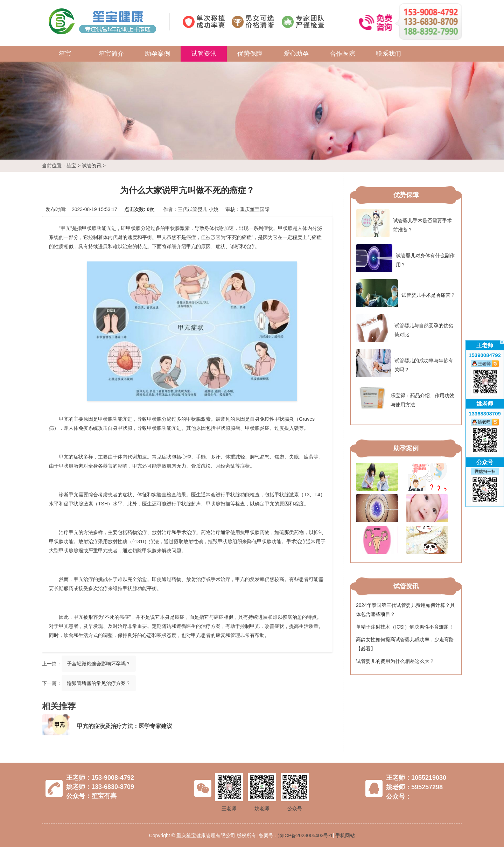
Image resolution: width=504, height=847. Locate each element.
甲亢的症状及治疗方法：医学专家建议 (125, 726)
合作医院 (342, 54)
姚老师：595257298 (414, 787)
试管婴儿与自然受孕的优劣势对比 (405, 328)
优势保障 (250, 54)
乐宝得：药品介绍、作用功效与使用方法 (405, 398)
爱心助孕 (296, 54)
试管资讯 (204, 54)
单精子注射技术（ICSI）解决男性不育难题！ (405, 627)
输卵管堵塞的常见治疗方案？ (99, 683)
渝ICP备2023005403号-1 (306, 835)
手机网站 (345, 835)
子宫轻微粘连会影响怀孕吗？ (99, 664)
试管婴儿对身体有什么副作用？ (405, 258)
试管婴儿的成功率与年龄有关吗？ (405, 363)
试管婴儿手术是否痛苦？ (406, 293)
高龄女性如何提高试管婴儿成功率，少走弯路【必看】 (405, 644)
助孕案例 (157, 54)
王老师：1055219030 (416, 778)
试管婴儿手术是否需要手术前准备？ (404, 223)
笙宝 (65, 54)
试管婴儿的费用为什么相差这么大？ (395, 661)
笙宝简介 (111, 54)
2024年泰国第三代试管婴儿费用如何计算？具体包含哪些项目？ (405, 610)
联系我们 (388, 54)
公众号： (399, 797)
